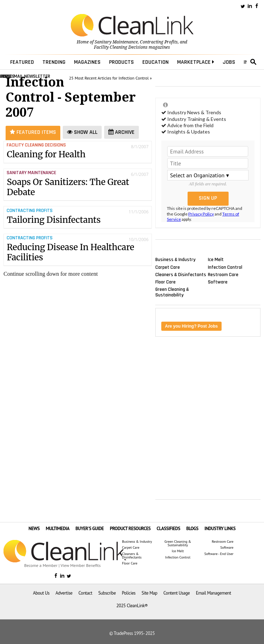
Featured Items (33, 132)
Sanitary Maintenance (116, 42)
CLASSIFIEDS (168, 529)
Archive (121, 132)
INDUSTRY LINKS (220, 529)
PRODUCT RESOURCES (130, 529)
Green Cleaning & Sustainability (172, 292)
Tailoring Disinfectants (54, 220)
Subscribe (107, 593)
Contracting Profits (159, 42)
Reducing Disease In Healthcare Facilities (70, 252)
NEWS (34, 529)
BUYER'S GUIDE (90, 529)
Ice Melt (216, 260)
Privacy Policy (201, 214)
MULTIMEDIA (57, 529)
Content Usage (177, 593)
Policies (128, 593)
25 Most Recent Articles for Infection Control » (110, 78)
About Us (41, 593)
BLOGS (192, 529)
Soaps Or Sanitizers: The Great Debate (68, 187)
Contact (85, 593)
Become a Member (41, 565)
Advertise (64, 593)
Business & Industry (175, 260)
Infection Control (225, 267)
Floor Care (165, 282)
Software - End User (219, 554)
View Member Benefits (81, 565)
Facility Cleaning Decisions (121, 47)
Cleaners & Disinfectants (181, 274)
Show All (82, 132)
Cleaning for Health (46, 154)
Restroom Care (223, 274)
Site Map (150, 593)
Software (218, 282)
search (253, 62)
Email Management (214, 593)
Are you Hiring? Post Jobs (192, 326)
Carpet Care (168, 267)
